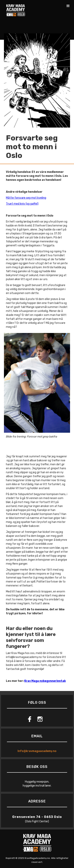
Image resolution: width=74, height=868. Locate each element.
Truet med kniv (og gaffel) (22, 204)
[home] (15, 8)
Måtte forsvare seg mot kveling (26, 198)
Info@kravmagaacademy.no (37, 751)
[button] (68, 6)
